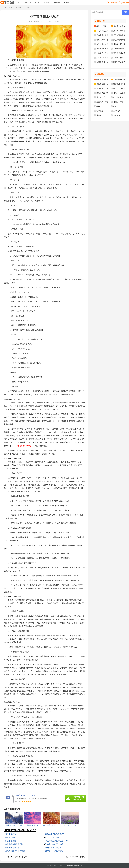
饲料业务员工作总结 (53, 848)
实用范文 (67, 3)
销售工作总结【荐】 (13, 848)
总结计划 (28, 3)
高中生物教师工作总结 (14, 844)
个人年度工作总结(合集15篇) (57, 841)
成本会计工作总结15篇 (54, 851)
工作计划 (117, 111)
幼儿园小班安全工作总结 (15, 851)
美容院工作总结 (11, 838)
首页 (20, 3)
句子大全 (48, 3)
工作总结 (26, 7)
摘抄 (98, 106)
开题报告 (117, 115)
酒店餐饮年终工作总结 (54, 844)
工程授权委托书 (119, 58)
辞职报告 (100, 111)
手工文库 (60, 865)
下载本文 (57, 22)
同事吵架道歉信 (119, 62)
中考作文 (117, 106)
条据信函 (57, 3)
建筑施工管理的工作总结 (55, 834)
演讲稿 (99, 115)
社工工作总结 (10, 841)
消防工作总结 (10, 834)
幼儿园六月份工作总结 (19, 857)
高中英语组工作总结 (77, 857)
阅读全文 (50, 22)
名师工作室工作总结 (53, 838)
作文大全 (38, 3)
